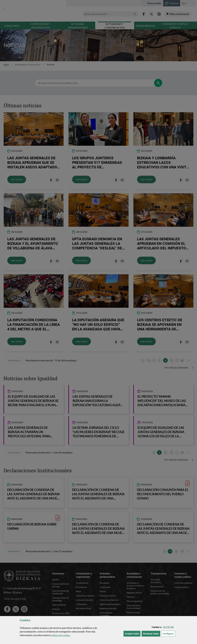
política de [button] (60, 635)
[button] (165, 627)
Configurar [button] (169, 633)
